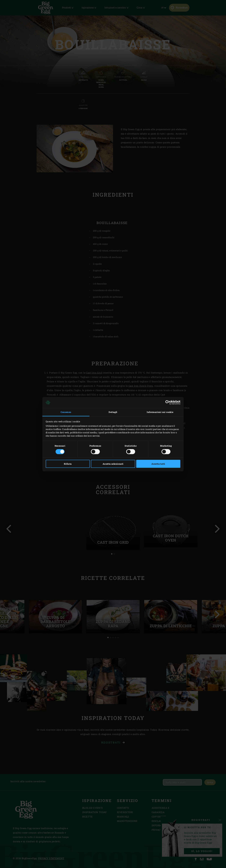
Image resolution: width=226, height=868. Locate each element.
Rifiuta (68, 464)
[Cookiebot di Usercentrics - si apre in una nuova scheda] (167, 402)
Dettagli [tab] (113, 412)
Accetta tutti (158, 464)
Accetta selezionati (113, 464)
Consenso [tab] (66, 412)
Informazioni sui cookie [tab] (160, 412)
